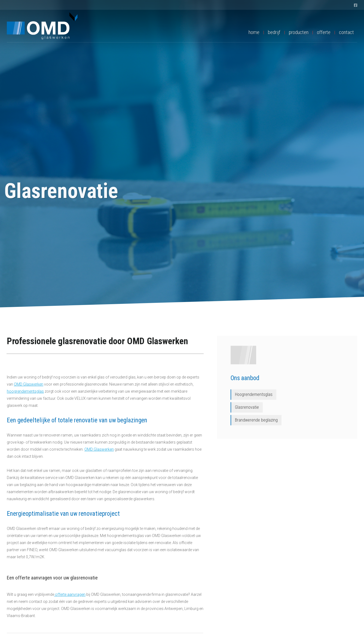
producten (299, 32)
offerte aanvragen (70, 594)
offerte (324, 32)
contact (346, 32)
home (254, 32)
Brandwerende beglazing (256, 420)
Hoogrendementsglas (254, 394)
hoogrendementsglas (25, 391)
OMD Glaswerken (29, 384)
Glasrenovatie (247, 407)
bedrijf (274, 32)
